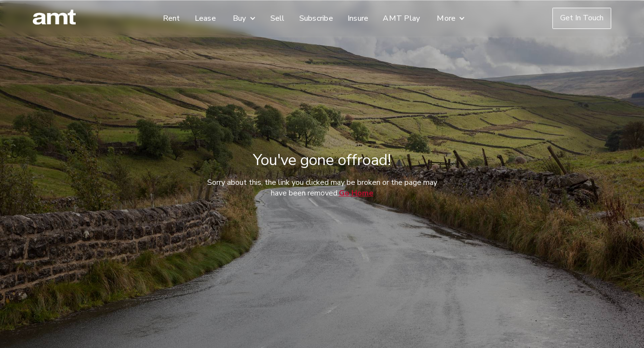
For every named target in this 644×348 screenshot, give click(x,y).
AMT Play (401, 18)
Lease (205, 18)
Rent (172, 18)
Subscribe (316, 18)
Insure (358, 18)
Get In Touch (582, 18)
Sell (278, 18)
